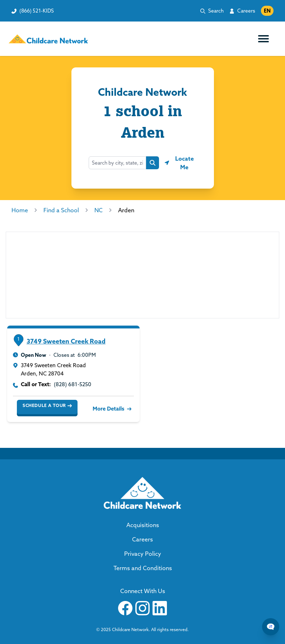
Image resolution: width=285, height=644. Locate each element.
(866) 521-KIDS (37, 11)
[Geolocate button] (181, 163)
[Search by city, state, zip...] (118, 163)
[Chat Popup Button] (271, 627)
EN (267, 11)
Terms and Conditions (143, 568)
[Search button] (153, 163)
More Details (111, 409)
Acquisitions (143, 525)
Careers (246, 11)
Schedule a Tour (47, 406)
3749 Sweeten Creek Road (66, 341)
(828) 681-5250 (73, 384)
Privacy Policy (143, 554)
